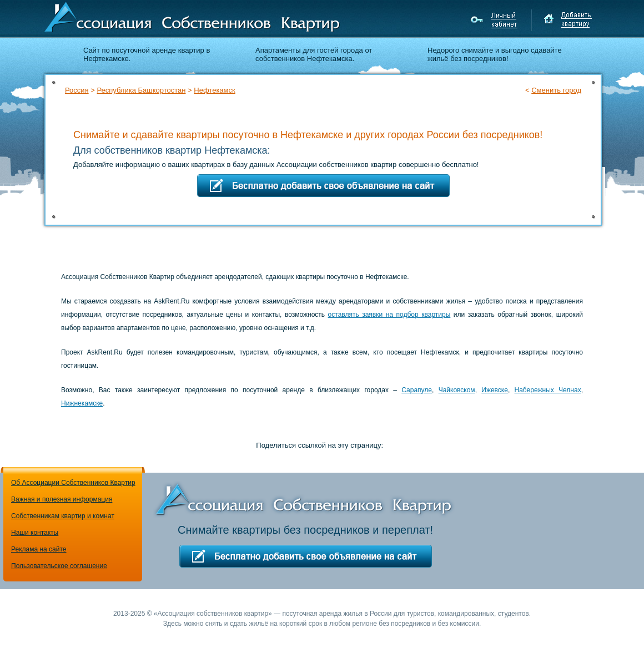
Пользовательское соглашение (59, 566)
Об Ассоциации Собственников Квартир (73, 483)
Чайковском (457, 390)
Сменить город (556, 90)
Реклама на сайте (39, 549)
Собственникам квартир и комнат (63, 516)
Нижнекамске (82, 403)
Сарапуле (417, 390)
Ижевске (495, 390)
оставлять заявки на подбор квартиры (389, 315)
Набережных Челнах (548, 390)
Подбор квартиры (527, 110)
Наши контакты (35, 533)
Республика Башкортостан (141, 90)
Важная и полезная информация (62, 499)
